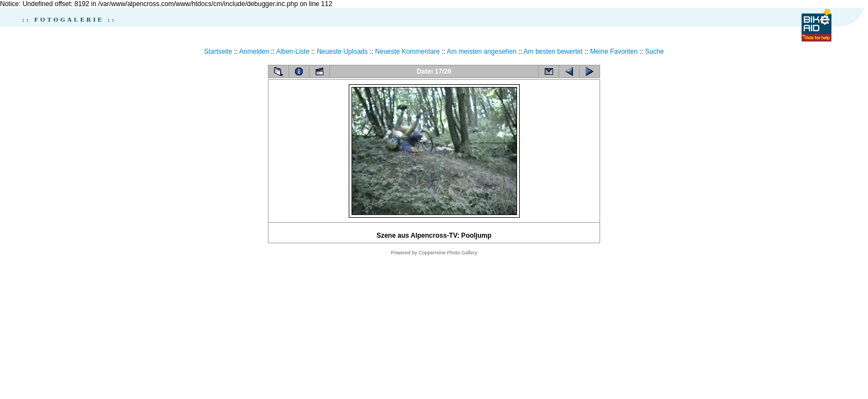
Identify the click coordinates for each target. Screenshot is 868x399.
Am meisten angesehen (482, 52)
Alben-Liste (293, 52)
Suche (654, 52)
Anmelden (254, 52)
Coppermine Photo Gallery (448, 253)
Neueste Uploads (342, 52)
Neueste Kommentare (408, 52)
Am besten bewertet (553, 52)
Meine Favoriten (614, 52)
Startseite (218, 52)
